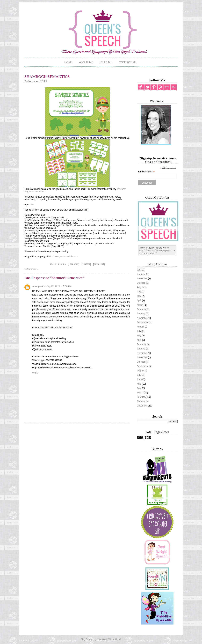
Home (68, 62)
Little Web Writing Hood (109, 639)
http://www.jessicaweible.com (63, 257)
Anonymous (39, 286)
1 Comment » (31, 269)
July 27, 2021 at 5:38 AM (59, 286)
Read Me (106, 62)
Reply (35, 373)
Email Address (146, 172)
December (142, 406)
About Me (86, 62)
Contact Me (128, 62)
